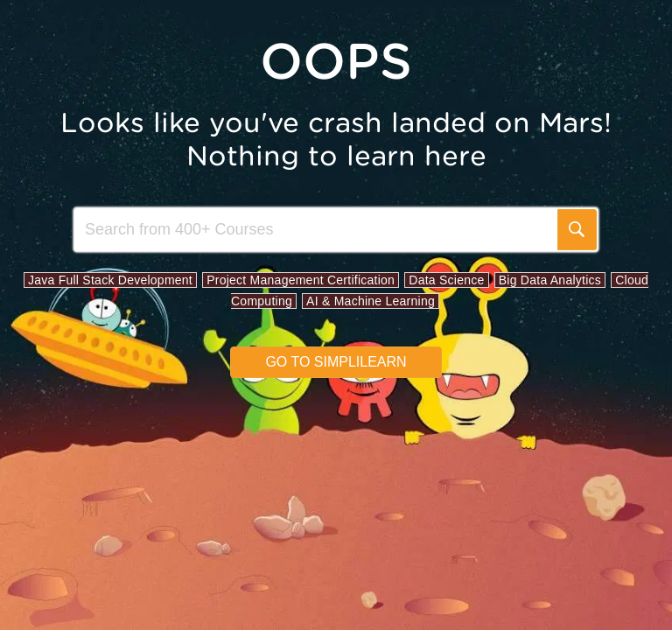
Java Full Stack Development (110, 280)
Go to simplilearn (336, 362)
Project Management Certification (301, 280)
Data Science (446, 280)
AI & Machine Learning (371, 301)
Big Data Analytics (550, 280)
